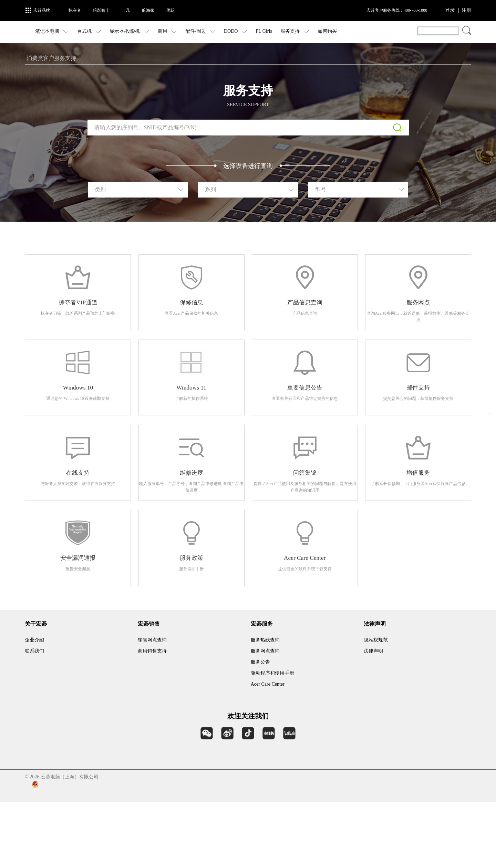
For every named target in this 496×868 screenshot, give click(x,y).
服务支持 (324, 32)
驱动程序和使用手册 (272, 739)
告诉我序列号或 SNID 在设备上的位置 (248, 151)
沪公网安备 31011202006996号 (119, 850)
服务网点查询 (265, 717)
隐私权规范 (376, 706)
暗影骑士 (101, 10)
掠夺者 (75, 10)
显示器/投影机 (159, 32)
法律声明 (373, 717)
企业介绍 (34, 706)
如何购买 (357, 31)
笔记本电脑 (82, 32)
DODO (265, 32)
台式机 (119, 32)
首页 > (33, 58)
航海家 (148, 10)
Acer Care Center (268, 750)
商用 (197, 32)
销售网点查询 (152, 706)
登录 (450, 10)
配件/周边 (230, 32)
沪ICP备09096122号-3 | (50, 850)
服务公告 (260, 728)
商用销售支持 (152, 717)
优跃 (170, 10)
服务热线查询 (265, 706)
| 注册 (465, 10)
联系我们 (34, 717)
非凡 (126, 10)
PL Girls (293, 31)
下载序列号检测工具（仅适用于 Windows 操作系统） (248, 163)
